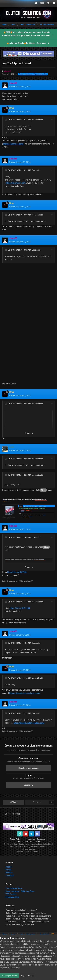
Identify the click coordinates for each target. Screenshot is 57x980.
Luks (34, 538)
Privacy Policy (15, 839)
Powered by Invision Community (28, 852)
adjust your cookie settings (25, 962)
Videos (8, 870)
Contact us (41, 839)
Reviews (9, 873)
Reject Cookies (27, 976)
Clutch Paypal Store (14, 888)
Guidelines (47, 956)
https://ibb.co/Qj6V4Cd (17, 572)
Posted (20, 87)
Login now (28, 785)
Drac (34, 170)
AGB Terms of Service (25, 842)
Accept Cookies (9, 976)
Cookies (37, 842)
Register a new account (28, 768)
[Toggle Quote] (6, 120)
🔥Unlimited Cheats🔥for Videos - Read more (26, 43)
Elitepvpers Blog (12, 897)
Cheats (9, 867)
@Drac (43, 490)
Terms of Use (29, 956)
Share (13, 802)
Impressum (31, 839)
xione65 (35, 120)
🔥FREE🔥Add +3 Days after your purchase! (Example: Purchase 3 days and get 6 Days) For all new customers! (26, 34)
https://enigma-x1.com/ (13, 144)
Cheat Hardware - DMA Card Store (20, 891)
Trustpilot (10, 876)
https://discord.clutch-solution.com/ (25, 693)
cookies (14, 959)
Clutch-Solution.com (21, 844)
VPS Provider (11, 894)
